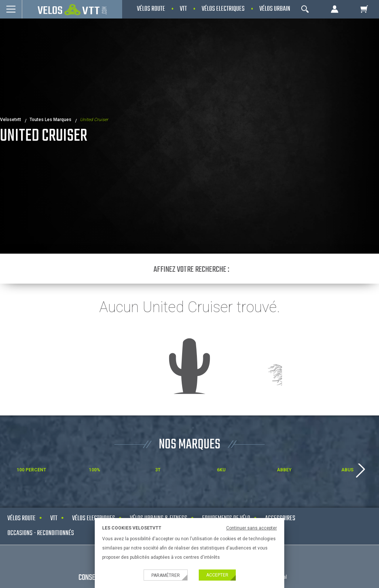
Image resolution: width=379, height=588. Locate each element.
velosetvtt (11, 120)
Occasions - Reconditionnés (41, 533)
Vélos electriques (94, 519)
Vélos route (21, 519)
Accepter (217, 575)
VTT (54, 519)
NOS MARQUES (189, 445)
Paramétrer (166, 575)
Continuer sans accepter (251, 528)
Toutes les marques (51, 120)
